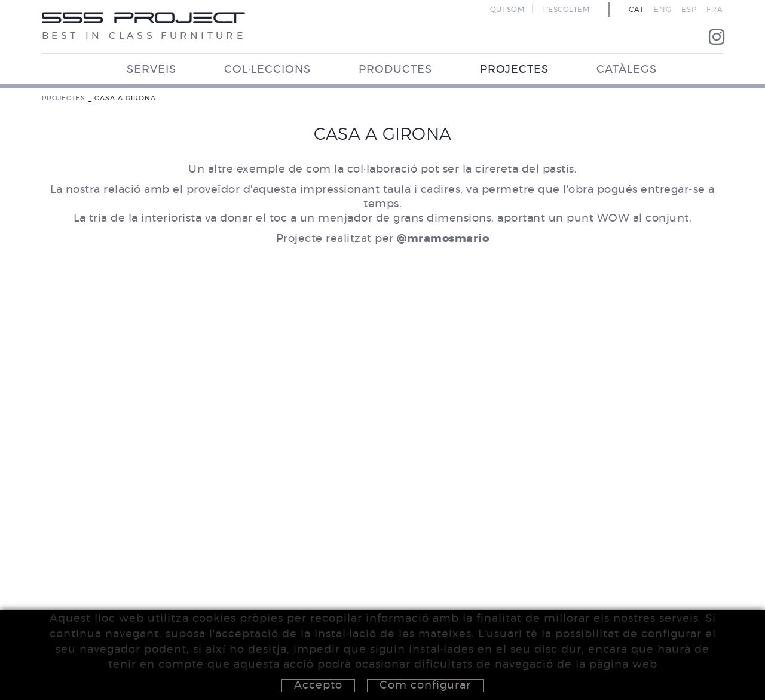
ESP (689, 10)
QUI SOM (507, 10)
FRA (715, 10)
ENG (663, 10)
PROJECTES (64, 98)
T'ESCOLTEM (566, 10)
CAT (637, 10)
